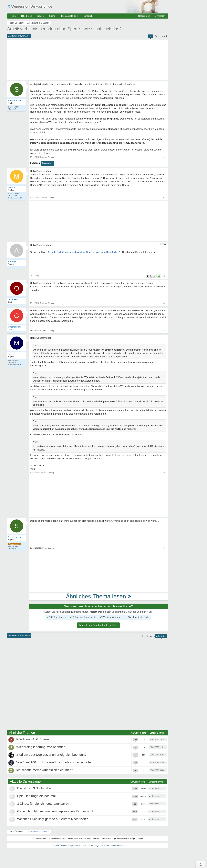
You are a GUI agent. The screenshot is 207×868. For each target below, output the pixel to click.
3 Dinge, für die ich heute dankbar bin (44, 804)
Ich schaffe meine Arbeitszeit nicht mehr (44, 770)
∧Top (200, 865)
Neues (40, 16)
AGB (113, 845)
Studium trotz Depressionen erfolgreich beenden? (51, 755)
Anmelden (160, 16)
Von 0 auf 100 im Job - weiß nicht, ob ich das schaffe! (54, 762)
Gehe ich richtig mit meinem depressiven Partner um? (55, 811)
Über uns (55, 845)
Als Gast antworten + (19, 36)
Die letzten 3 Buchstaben (35, 788)
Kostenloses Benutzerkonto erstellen (99, 625)
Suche (52, 16)
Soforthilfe (89, 16)
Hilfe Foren (27, 16)
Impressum (74, 845)
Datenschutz (85, 845)
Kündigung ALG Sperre (33, 739)
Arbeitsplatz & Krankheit (38, 832)
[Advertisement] (88, 60)
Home (13, 16)
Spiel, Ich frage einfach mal (36, 796)
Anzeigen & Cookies (101, 845)
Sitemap (120, 845)
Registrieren (144, 16)
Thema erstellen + (70, 16)
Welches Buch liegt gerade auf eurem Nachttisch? (53, 819)
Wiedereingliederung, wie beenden (41, 747)
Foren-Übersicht (16, 832)
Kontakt (64, 845)
